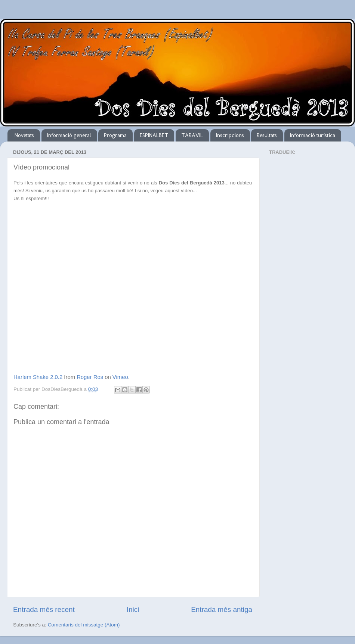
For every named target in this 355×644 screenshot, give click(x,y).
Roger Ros (90, 377)
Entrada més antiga (222, 609)
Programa (115, 135)
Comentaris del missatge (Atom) (84, 625)
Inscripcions (230, 135)
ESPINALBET (154, 135)
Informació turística (313, 135)
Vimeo (120, 377)
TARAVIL (192, 135)
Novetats (24, 135)
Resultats (267, 135)
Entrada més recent (44, 609)
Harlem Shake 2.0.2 (38, 377)
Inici (133, 609)
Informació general (69, 135)
